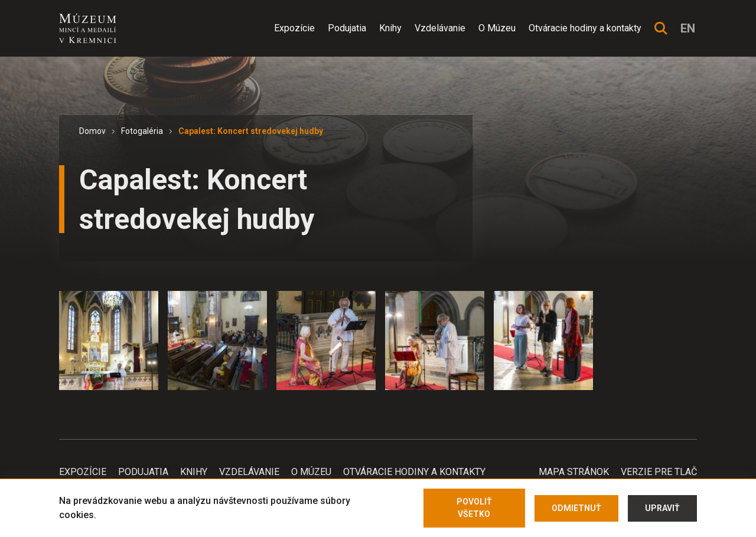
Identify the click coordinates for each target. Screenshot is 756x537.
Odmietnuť (576, 508)
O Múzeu (497, 28)
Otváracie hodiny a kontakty (585, 28)
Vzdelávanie (440, 28)
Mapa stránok (574, 472)
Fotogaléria (142, 131)
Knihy (390, 28)
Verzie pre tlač (659, 472)
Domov (92, 131)
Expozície (294, 28)
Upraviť (662, 508)
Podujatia (347, 28)
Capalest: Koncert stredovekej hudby (251, 131)
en (688, 28)
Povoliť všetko (474, 508)
